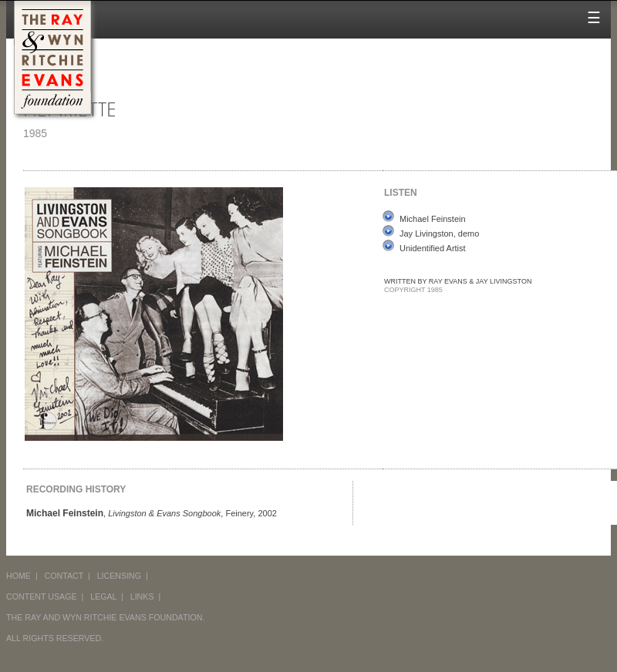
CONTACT (64, 576)
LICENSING (119, 576)
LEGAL (103, 596)
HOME (19, 576)
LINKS (142, 596)
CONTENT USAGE (42, 596)
